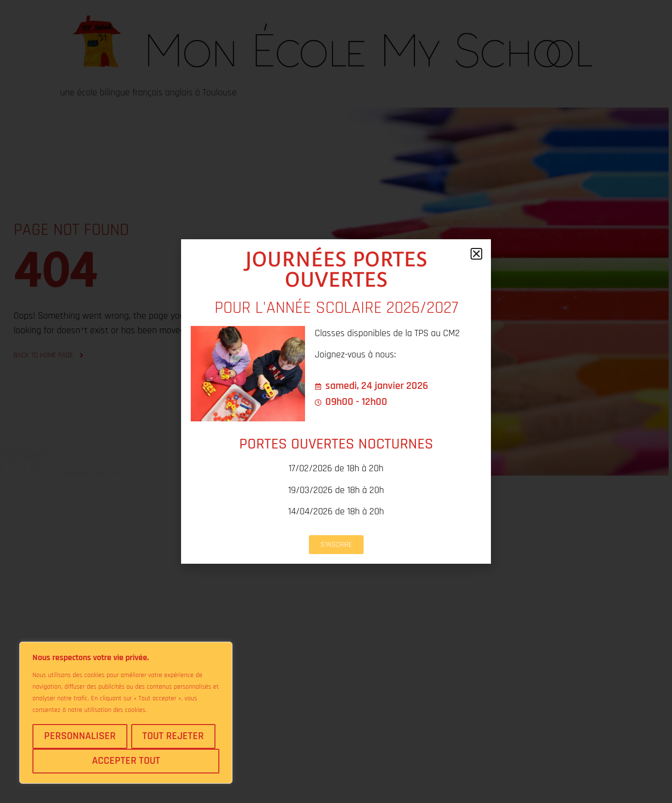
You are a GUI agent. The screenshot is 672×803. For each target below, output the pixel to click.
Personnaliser (80, 736)
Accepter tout (126, 761)
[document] (336, 401)
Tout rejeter (173, 736)
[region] (126, 713)
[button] (476, 254)
